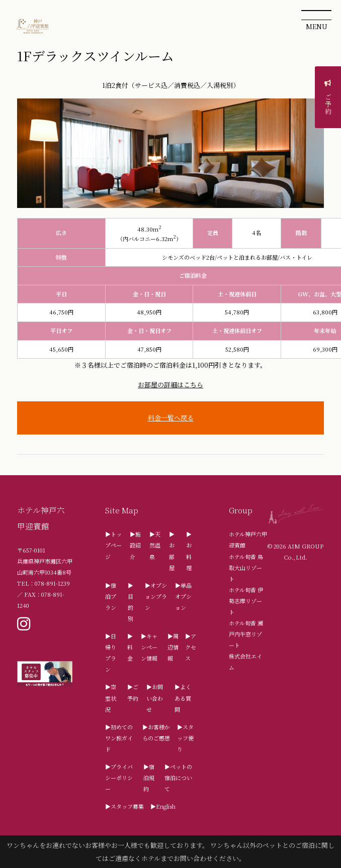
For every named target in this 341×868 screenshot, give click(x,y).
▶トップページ (113, 545)
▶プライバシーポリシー (119, 778)
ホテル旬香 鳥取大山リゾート (246, 568)
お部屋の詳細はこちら (170, 385)
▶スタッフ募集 (124, 806)
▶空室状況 (111, 698)
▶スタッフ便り (185, 738)
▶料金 (130, 647)
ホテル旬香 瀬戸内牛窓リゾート (246, 634)
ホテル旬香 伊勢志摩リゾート (246, 601)
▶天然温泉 (155, 545)
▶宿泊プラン (111, 596)
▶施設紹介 (135, 545)
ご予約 (328, 99)
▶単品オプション (183, 596)
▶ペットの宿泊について (178, 778)
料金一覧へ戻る (171, 418)
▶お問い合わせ (155, 698)
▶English (163, 806)
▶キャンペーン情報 (149, 647)
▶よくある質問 (183, 698)
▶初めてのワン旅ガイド (119, 738)
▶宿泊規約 (149, 778)
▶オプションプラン (156, 596)
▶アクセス (191, 647)
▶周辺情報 (173, 647)
